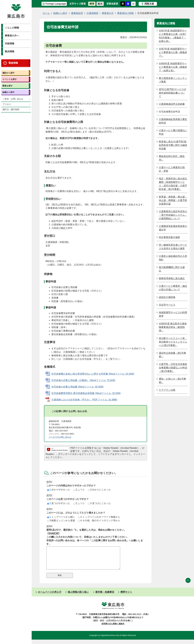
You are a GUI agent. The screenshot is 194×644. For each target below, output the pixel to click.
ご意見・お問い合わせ (13, 99)
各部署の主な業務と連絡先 (113, 628)
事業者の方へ (12, 36)
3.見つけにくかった (99, 503)
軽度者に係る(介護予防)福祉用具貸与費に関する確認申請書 (173, 145)
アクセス (7, 104)
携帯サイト (126, 596)
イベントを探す (10, 79)
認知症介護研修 (167, 297)
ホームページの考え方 (50, 596)
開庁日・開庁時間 (11, 110)
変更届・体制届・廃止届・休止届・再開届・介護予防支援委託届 (173, 200)
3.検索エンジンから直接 (61, 520)
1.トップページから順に (61, 517)
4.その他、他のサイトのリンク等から (99, 520)
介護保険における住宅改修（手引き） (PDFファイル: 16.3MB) (84, 400)
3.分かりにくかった (99, 490)
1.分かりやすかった (59, 490)
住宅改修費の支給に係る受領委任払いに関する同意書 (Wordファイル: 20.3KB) (93, 374)
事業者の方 (108, 13)
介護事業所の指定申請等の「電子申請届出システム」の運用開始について (173, 215)
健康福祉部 (77, 13)
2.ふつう (79, 490)
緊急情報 (13, 63)
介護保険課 (92, 13)
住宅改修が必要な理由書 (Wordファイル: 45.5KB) (77, 387)
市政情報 (10, 44)
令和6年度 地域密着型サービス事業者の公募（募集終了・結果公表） (173, 67)
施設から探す (9, 73)
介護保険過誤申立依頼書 (172, 104)
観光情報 (10, 51)
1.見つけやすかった (59, 503)
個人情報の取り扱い (78, 596)
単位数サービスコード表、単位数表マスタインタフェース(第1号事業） (173, 342)
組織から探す (9, 92)
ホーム (46, 13)
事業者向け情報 (125, 13)
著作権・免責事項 (105, 596)
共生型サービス (167, 305)
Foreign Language (56, 4)
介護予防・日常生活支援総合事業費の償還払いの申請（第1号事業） (173, 368)
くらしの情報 (12, 28)
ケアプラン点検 (167, 390)
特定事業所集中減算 (169, 237)
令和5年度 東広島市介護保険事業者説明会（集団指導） (173, 327)
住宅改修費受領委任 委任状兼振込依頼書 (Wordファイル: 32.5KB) (86, 393)
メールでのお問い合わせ (60, 437)
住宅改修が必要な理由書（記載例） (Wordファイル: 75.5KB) (83, 380)
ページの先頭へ (188, 585)
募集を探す (8, 86)
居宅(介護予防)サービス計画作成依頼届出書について (173, 93)
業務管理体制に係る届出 (172, 278)
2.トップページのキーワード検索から (99, 517)
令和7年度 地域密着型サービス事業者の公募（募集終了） (173, 52)
